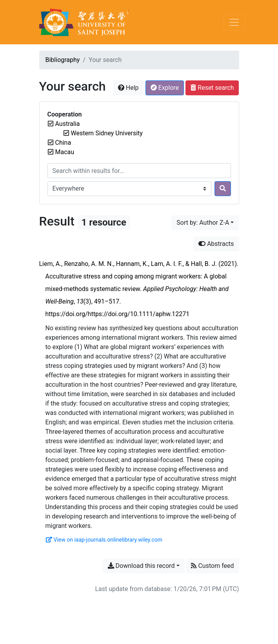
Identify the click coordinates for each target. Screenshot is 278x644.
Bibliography (63, 60)
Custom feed (212, 566)
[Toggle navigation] (234, 22)
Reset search (212, 88)
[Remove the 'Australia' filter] (68, 124)
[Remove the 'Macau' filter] (65, 152)
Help (128, 88)
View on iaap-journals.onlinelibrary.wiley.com (104, 540)
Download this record (141, 566)
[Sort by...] (205, 223)
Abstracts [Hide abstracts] (216, 244)
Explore (165, 88)
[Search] (223, 189)
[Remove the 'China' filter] (63, 143)
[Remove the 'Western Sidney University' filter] (107, 133)
